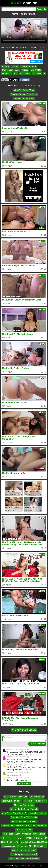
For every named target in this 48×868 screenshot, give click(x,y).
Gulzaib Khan (40, 826)
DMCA (23, 866)
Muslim (25, 70)
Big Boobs (25, 66)
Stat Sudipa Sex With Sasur (24, 821)
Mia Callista (25, 74)
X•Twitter (14, 80)
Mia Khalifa (36, 70)
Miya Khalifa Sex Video (24, 90)
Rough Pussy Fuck (19, 797)
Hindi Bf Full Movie (10, 842)
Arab (17, 70)
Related (13, 86)
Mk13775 (37, 74)
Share (5, 80)
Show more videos (24, 730)
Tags (16, 866)
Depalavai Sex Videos (11, 801)
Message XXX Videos (24, 805)
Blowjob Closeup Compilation (24, 94)
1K (34, 48)
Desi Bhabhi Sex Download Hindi (24, 858)
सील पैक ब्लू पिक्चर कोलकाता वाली (24, 854)
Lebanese (7, 74)
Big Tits (15, 66)
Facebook (25, 80)
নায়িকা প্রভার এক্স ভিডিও (12, 838)
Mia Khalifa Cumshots (24, 98)
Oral (34, 66)
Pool (15, 74)
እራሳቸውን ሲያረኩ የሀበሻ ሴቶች (24, 850)
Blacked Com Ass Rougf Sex (34, 842)
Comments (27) (31, 86)
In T (6, 797)
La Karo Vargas (37, 797)
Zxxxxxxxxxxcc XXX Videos (14, 846)
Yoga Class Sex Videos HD (14, 813)
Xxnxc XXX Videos (24, 830)
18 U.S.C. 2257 (35, 866)
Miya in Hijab (39, 834)
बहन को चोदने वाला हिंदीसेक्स (35, 801)
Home (9, 866)
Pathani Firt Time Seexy (36, 838)
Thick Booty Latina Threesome (17, 834)
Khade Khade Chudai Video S (24, 809)
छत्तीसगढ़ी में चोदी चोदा (38, 813)
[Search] (19, 9)
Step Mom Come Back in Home (17, 826)
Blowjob (6, 66)
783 (42, 48)
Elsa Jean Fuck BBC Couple (24, 817)
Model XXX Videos (38, 846)
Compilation (8, 70)
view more (24, 783)
